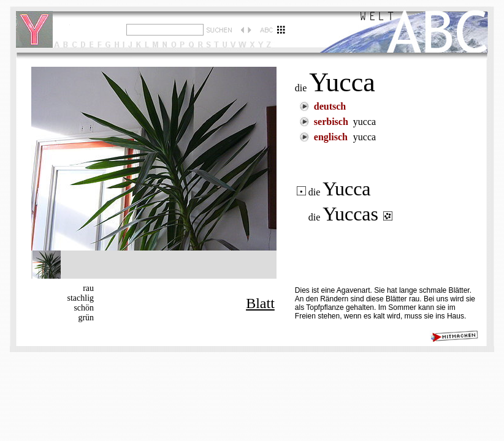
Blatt (260, 303)
